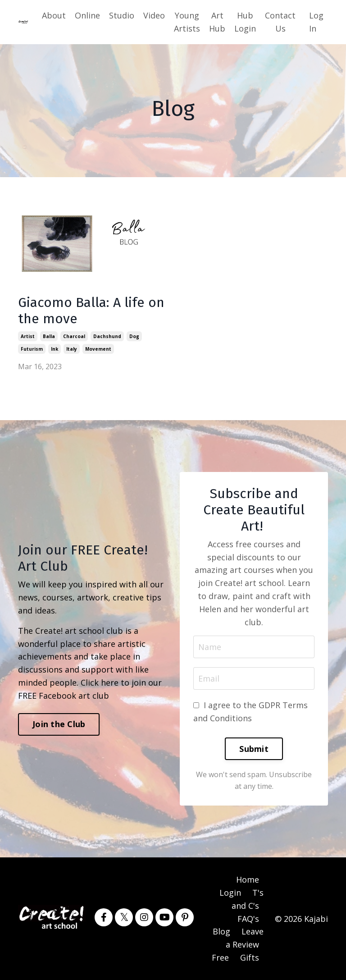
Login (230, 893)
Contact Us (280, 22)
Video (154, 15)
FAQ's (248, 919)
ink (55, 349)
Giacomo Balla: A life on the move (91, 311)
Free (220, 957)
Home (248, 879)
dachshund (107, 336)
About (54, 15)
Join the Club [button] (59, 724)
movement (98, 349)
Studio (122, 15)
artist (28, 336)
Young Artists (187, 22)
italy (72, 349)
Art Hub (217, 22)
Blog (221, 931)
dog (134, 336)
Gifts (250, 957)
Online (87, 15)
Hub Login (245, 22)
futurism (32, 349)
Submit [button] (254, 749)
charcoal (74, 336)
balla (49, 336)
